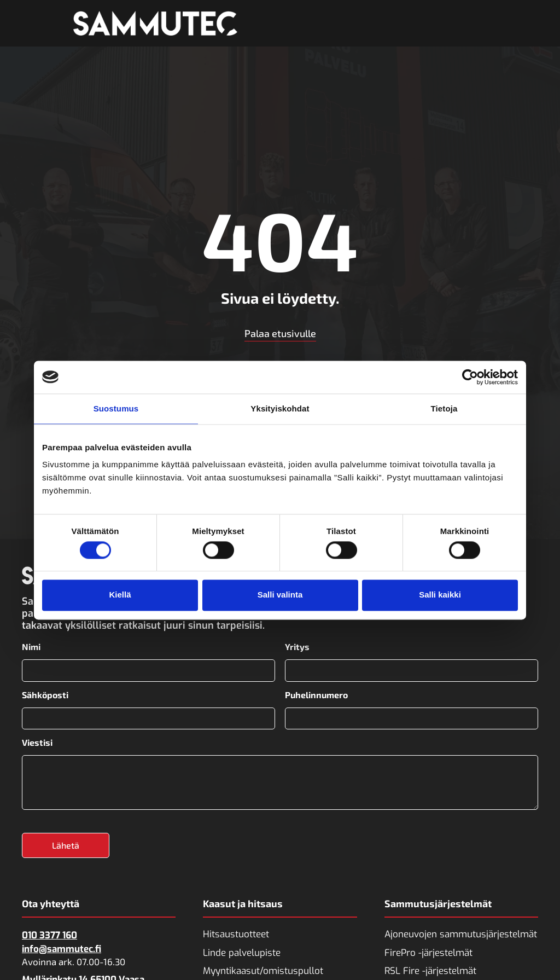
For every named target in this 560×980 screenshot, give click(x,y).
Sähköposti (45, 695)
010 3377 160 (49, 935)
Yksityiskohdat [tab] (280, 408)
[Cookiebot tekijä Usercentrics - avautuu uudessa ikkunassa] (470, 377)
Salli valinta (280, 595)
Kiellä (120, 595)
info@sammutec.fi (62, 949)
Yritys (297, 647)
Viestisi (37, 743)
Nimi (31, 647)
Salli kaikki (440, 595)
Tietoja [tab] (444, 408)
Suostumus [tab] (116, 408)
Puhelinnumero (316, 695)
